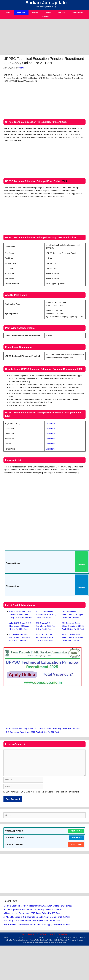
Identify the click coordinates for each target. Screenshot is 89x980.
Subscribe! (76, 844)
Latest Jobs (21, 12)
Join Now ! (76, 831)
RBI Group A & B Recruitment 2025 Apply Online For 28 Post (46, 626)
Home (8, 12)
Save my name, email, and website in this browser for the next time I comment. (43, 792)
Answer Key (45, 17)
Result (48, 12)
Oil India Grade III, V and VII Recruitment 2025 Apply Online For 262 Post (21, 615)
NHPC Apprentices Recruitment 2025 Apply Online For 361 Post (46, 637)
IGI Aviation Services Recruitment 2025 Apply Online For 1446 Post (20, 637)
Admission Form (77, 12)
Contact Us (52, 934)
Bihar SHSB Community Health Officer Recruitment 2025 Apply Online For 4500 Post (43, 729)
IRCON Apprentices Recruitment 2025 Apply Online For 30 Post (46, 615)
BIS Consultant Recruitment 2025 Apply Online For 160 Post (33, 732)
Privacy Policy (42, 934)
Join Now (81, 565)
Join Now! (76, 838)
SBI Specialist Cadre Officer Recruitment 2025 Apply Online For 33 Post (73, 626)
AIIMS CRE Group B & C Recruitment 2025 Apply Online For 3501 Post (20, 626)
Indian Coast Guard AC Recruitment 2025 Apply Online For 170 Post (72, 637)
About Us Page (63, 934)
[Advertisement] (44, 38)
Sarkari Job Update (46, 3)
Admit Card (36, 12)
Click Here (50, 424)
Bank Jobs (61, 12)
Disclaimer (31, 934)
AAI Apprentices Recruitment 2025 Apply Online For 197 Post (72, 615)
